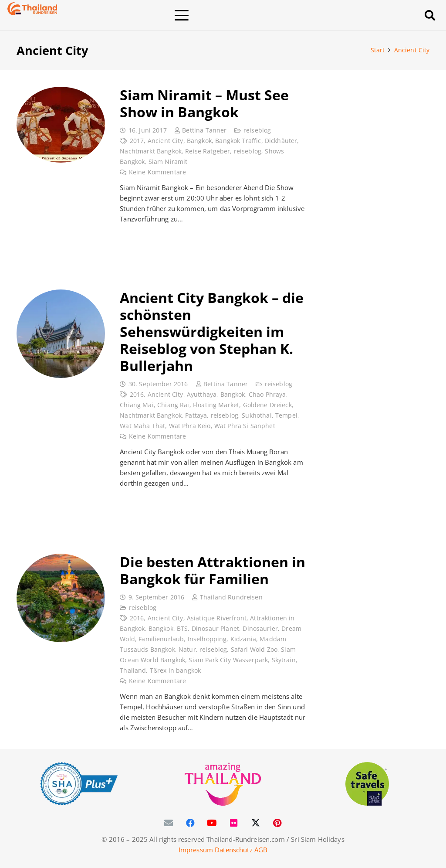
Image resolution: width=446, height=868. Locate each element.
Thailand (133, 671)
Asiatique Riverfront (216, 618)
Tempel (286, 415)
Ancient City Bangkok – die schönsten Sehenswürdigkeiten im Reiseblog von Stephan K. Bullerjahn (212, 331)
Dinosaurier (260, 629)
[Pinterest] (277, 823)
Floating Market (216, 405)
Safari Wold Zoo (254, 650)
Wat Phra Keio (189, 426)
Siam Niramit (168, 162)
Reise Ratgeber (208, 151)
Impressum (196, 850)
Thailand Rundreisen (231, 597)
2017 (137, 141)
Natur (187, 650)
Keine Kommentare (157, 172)
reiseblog (257, 130)
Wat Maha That (142, 426)
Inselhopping (207, 639)
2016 (137, 395)
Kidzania (243, 639)
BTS (182, 629)
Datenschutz (234, 850)
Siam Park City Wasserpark (228, 660)
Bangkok (199, 141)
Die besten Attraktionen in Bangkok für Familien (213, 570)
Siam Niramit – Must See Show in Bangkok (204, 103)
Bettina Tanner (204, 130)
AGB (261, 850)
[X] (256, 823)
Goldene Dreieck (267, 405)
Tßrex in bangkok (175, 671)
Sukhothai (257, 415)
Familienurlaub (161, 639)
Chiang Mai (137, 405)
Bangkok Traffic (238, 141)
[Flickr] (234, 823)
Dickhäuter (281, 141)
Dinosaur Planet (215, 629)
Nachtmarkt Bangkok (151, 151)
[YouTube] (212, 823)
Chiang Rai (173, 405)
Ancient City (165, 141)
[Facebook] (190, 823)
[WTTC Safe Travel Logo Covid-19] (367, 784)
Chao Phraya (267, 395)
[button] (238, 15)
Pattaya (196, 415)
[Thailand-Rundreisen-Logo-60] (32, 9)
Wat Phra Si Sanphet (244, 426)
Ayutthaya (201, 395)
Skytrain (283, 660)
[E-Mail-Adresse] (169, 823)
